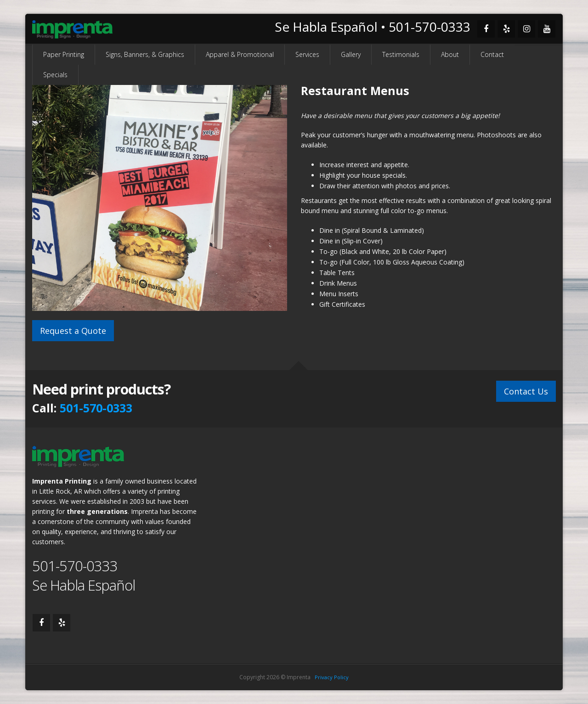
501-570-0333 (96, 408)
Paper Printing (64, 54)
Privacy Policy (332, 677)
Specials (55, 75)
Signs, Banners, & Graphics (145, 54)
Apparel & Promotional (240, 54)
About (450, 54)
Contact (492, 54)
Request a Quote (73, 331)
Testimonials (401, 54)
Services (307, 54)
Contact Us (526, 390)
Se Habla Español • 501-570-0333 (373, 27)
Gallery (351, 54)
